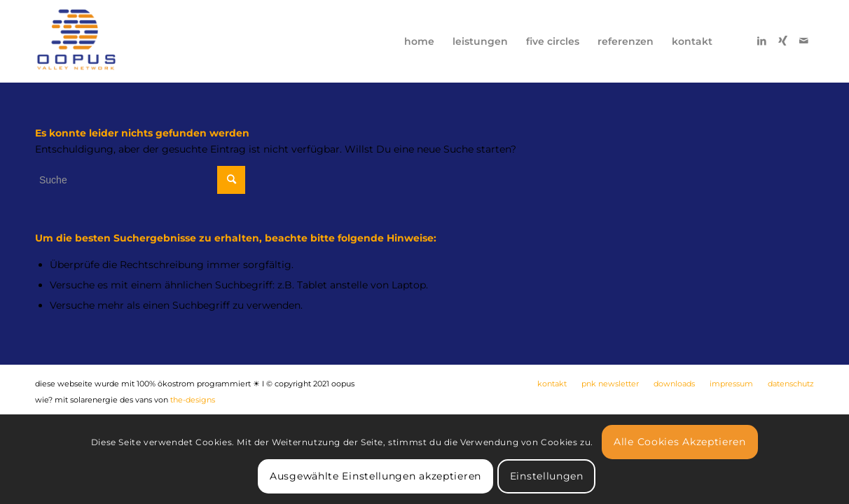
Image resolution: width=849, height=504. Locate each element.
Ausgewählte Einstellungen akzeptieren (375, 476)
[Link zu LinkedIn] (761, 41)
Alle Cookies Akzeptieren (680, 442)
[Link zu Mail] (803, 41)
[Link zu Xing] (782, 41)
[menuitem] (419, 41)
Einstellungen (547, 476)
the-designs (193, 400)
